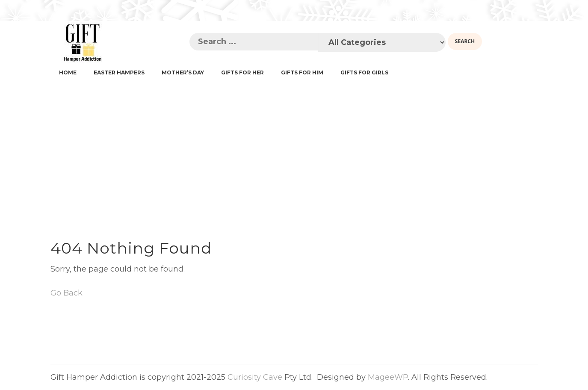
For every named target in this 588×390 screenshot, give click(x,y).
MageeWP (388, 377)
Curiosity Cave (255, 377)
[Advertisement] (294, 146)
